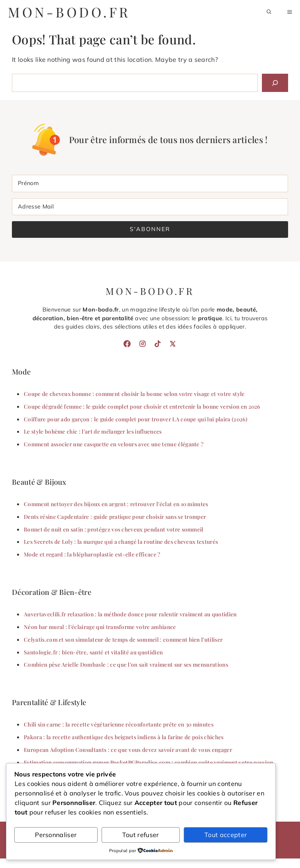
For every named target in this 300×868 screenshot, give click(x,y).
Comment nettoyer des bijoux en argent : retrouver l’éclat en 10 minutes (116, 504)
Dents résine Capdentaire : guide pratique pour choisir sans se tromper (115, 516)
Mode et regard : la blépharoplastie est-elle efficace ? (92, 554)
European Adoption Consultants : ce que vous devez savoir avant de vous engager (128, 749)
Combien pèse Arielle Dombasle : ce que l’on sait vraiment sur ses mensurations (126, 664)
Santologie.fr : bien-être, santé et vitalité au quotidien (93, 652)
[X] (173, 344)
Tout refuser (141, 835)
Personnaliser (56, 835)
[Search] (275, 83)
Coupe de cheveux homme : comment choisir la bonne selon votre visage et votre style (134, 394)
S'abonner (150, 229)
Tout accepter (226, 835)
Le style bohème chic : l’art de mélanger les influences (93, 431)
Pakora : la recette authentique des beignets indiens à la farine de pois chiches (124, 737)
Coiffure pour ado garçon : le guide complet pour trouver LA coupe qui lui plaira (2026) (136, 419)
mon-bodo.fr (69, 12)
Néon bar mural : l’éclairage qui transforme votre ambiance (100, 627)
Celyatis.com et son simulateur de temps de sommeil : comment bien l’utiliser (123, 639)
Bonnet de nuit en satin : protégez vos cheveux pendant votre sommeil (114, 529)
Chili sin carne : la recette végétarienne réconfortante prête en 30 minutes (119, 724)
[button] (269, 12)
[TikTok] (158, 344)
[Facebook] (127, 344)
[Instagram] (142, 344)
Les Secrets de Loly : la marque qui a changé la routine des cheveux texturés (121, 541)
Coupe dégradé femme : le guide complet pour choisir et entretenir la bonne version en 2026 (142, 406)
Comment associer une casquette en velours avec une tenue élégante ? (114, 444)
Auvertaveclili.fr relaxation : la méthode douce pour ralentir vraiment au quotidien (130, 614)
